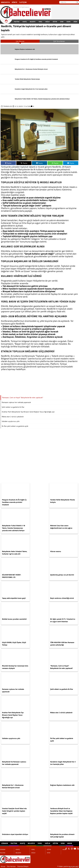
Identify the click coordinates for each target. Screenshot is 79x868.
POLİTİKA (17, 22)
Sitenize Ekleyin (23, 866)
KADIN (68, 22)
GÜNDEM (8, 22)
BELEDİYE (33, 22)
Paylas (8, 163)
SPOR (62, 22)
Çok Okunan (20, 41)
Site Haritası (11, 866)
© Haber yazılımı (68, 866)
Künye (15, 2)
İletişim (23, 2)
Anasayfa (5, 2)
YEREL (40, 22)
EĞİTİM (55, 22)
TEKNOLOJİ (8, 106)
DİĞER (75, 22)
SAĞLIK (47, 22)
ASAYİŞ (25, 22)
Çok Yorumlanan (59, 41)
